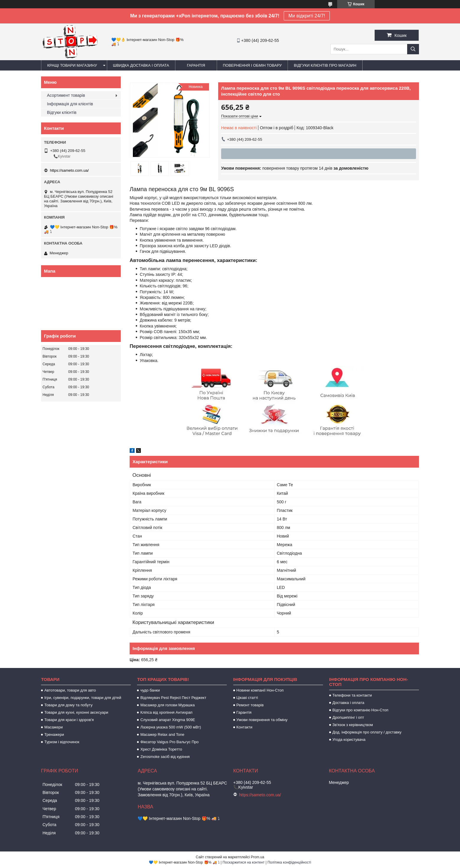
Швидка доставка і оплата (141, 65)
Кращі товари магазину (72, 65)
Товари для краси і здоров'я (69, 720)
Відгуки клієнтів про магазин (325, 65)
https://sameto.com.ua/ (69, 170)
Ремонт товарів (250, 705)
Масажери (53, 727)
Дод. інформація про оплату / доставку (367, 732)
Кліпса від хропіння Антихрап (166, 712)
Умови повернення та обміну (262, 720)
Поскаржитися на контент (244, 862)
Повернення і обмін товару (252, 65)
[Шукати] (413, 49)
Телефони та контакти (352, 695)
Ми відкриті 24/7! (307, 16)
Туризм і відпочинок (62, 742)
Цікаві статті (247, 698)
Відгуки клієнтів (62, 112)
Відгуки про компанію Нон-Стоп (360, 710)
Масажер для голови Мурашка (167, 705)
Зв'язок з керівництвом (353, 725)
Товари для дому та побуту (68, 705)
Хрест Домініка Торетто (161, 749)
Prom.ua (258, 857)
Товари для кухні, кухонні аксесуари (76, 712)
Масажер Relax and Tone (162, 734)
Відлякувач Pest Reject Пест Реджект (173, 698)
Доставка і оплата (348, 703)
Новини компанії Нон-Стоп (260, 690)
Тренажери (54, 734)
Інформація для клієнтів (70, 104)
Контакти (244, 727)
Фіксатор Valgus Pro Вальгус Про (169, 742)
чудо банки (150, 690)
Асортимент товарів (66, 95)
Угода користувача (349, 740)
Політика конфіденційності (289, 862)
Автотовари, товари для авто (70, 690)
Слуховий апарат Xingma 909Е (168, 720)
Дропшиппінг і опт (348, 717)
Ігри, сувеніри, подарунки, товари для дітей (83, 698)
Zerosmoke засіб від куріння (165, 757)
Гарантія (196, 65)
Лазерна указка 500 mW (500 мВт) (171, 727)
